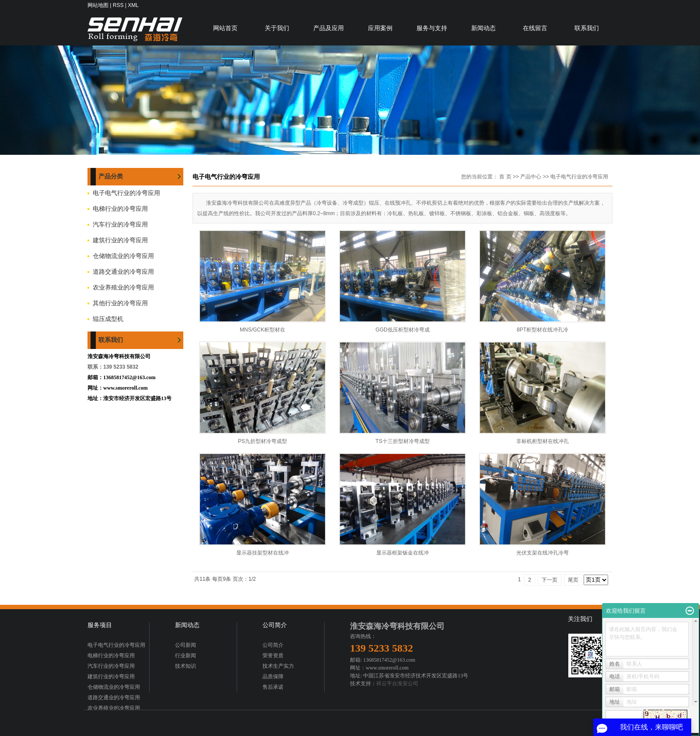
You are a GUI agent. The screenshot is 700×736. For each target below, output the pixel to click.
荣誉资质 (273, 656)
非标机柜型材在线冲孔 (542, 441)
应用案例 (380, 28)
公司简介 (273, 645)
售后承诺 (273, 687)
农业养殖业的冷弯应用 (123, 288)
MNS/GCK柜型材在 (262, 330)
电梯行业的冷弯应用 (120, 209)
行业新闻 (185, 656)
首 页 (505, 177)
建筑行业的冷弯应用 (120, 240)
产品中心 (531, 177)
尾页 (573, 580)
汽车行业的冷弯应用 (120, 225)
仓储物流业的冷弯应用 (123, 256)
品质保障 (273, 677)
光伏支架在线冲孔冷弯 (542, 553)
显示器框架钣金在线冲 (402, 553)
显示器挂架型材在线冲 (262, 553)
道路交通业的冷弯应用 (123, 272)
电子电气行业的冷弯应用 (126, 193)
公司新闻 (185, 645)
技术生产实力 (278, 666)
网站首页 (225, 28)
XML (133, 5)
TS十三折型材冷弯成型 (402, 441)
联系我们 (587, 28)
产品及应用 (329, 28)
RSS (118, 5)
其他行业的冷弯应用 (120, 303)
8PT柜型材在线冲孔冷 (542, 330)
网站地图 (98, 5)
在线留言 (535, 28)
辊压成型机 (108, 319)
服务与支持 (432, 28)
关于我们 (277, 28)
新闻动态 (483, 28)
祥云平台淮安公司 (397, 684)
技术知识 (185, 666)
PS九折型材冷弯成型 (262, 441)
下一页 (549, 580)
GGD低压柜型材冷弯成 (402, 330)
